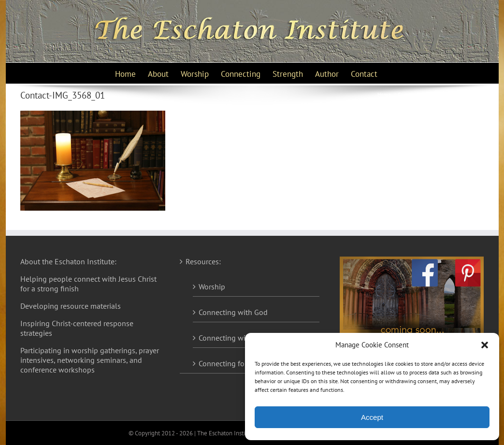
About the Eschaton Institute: (68, 261)
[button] (485, 345)
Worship (212, 287)
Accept (372, 417)
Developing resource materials (71, 306)
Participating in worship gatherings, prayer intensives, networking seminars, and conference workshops (90, 360)
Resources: (203, 261)
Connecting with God (233, 312)
